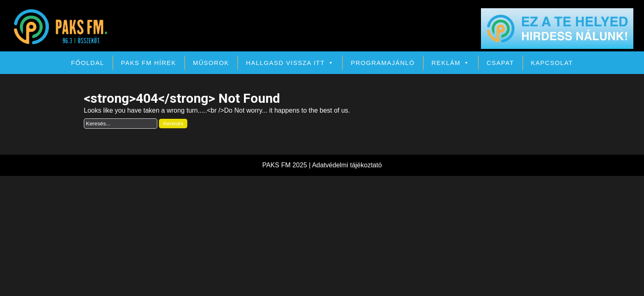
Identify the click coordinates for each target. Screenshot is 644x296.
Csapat (500, 63)
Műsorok (211, 63)
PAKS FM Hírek (149, 63)
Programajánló (383, 63)
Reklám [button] (451, 63)
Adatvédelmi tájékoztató (347, 165)
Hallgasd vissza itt (290, 63)
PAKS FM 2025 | (287, 165)
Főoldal (88, 63)
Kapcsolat (552, 63)
